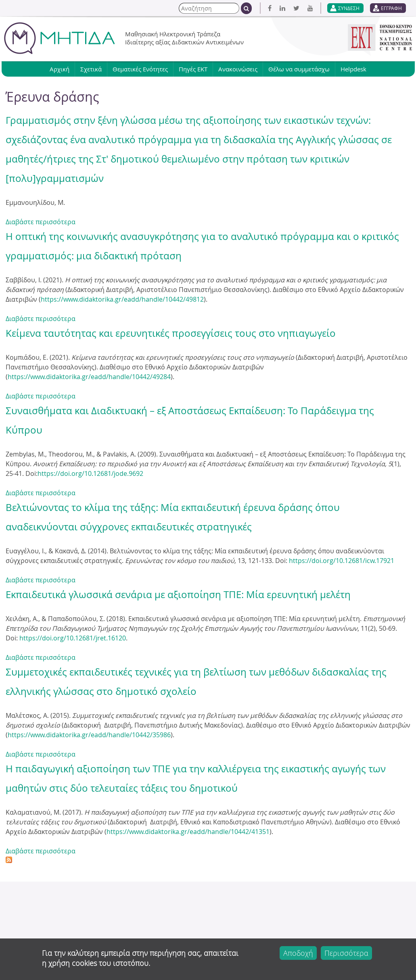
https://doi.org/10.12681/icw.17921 (342, 561)
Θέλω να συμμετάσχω (299, 69)
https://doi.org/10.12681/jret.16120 (73, 638)
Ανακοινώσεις (238, 69)
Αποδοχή (298, 955)
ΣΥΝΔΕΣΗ (349, 8)
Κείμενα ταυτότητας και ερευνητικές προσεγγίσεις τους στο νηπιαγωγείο (171, 333)
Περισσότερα (346, 955)
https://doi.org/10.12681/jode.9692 (90, 473)
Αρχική (60, 69)
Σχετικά (91, 69)
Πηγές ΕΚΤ (193, 69)
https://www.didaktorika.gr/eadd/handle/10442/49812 (122, 299)
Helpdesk (353, 69)
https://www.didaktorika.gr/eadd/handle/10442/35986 (89, 735)
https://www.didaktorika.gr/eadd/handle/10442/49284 (89, 377)
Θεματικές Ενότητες (140, 69)
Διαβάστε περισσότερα (41, 222)
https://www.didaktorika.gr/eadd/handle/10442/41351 (188, 832)
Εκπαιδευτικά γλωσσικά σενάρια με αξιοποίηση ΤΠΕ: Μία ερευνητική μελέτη (178, 594)
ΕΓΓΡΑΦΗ (391, 8)
